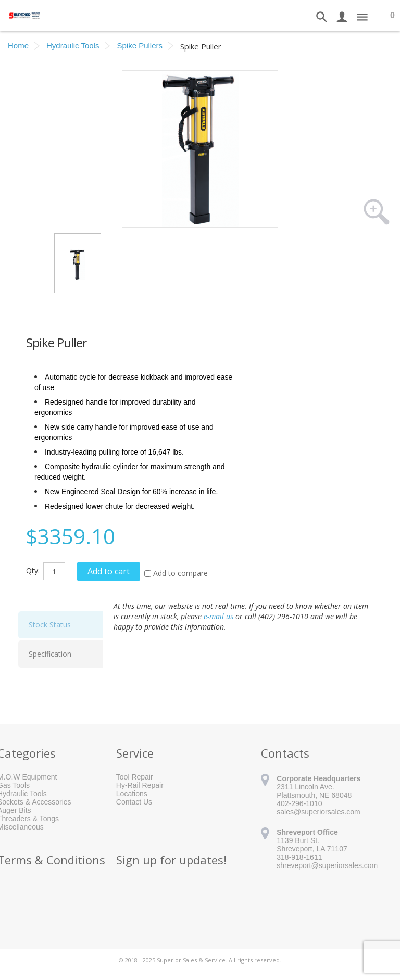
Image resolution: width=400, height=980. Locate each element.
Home (18, 46)
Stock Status (50, 625)
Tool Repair (135, 777)
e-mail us (218, 616)
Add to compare (180, 573)
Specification (50, 654)
